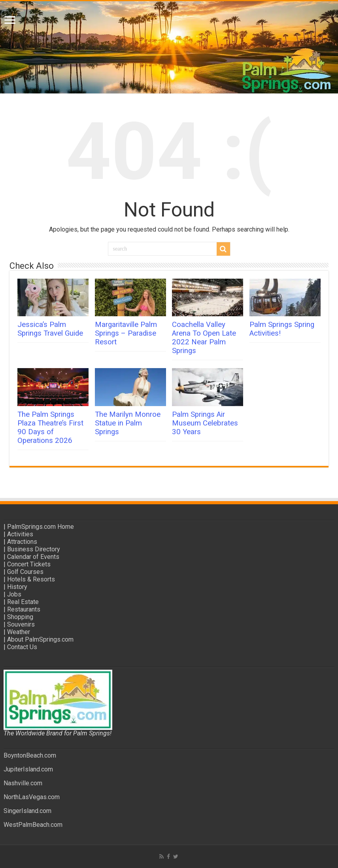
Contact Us (22, 647)
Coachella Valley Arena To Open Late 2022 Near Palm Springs (204, 338)
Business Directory (34, 549)
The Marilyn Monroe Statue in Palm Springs (128, 423)
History (17, 587)
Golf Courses (25, 572)
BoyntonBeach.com (30, 755)
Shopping (20, 617)
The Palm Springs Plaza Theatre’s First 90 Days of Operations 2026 (50, 427)
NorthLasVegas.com (32, 797)
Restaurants (24, 609)
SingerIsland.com (27, 811)
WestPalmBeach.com (33, 825)
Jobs (14, 594)
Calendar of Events (33, 557)
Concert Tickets (29, 564)
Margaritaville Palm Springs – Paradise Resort (126, 333)
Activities (20, 534)
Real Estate (23, 602)
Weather (19, 632)
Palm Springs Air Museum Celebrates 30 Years (205, 423)
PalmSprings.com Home (41, 527)
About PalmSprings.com (40, 639)
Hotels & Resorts (31, 579)
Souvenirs (21, 624)
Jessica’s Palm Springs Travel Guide (50, 329)
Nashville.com (23, 783)
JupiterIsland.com (28, 769)
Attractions (22, 542)
